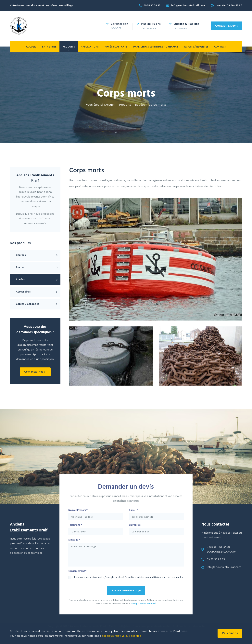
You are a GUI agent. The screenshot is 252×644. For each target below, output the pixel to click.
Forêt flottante (116, 47)
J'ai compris (230, 633)
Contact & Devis (227, 26)
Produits (69, 47)
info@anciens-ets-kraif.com (188, 6)
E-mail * (133, 510)
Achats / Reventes (196, 47)
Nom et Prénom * (78, 510)
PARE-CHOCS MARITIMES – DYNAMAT (156, 47)
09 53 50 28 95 (152, 6)
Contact (220, 47)
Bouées (140, 105)
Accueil (31, 47)
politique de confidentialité (143, 604)
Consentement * (77, 571)
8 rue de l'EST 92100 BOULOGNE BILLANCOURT (222, 549)
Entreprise (49, 47)
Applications (90, 47)
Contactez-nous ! (35, 372)
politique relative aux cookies (121, 636)
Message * (74, 540)
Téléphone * (75, 525)
